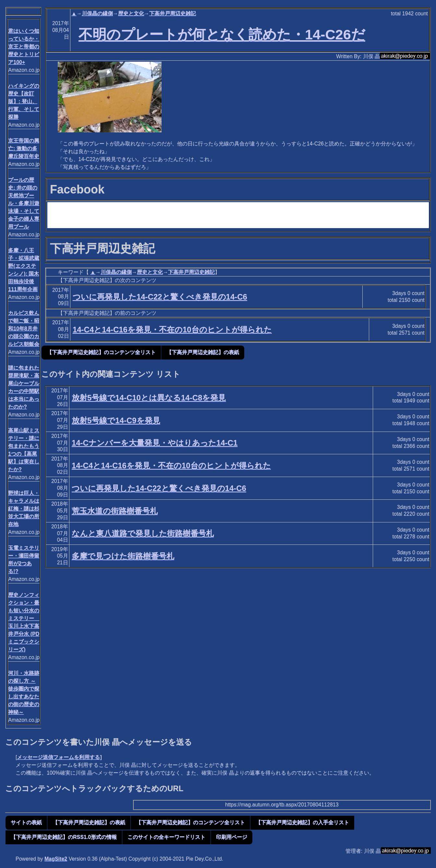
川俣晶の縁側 (97, 13)
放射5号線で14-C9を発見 (116, 420)
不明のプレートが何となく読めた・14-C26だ (222, 34)
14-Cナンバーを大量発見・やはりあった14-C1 (155, 443)
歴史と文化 (131, 13)
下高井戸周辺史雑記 (173, 13)
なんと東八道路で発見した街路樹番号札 (143, 533)
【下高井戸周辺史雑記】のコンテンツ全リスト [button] (101, 352)
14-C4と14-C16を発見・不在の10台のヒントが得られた (172, 330)
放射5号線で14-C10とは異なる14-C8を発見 (149, 398)
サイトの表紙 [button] (26, 822)
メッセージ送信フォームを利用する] (59, 757)
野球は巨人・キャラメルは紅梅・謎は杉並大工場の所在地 (24, 509)
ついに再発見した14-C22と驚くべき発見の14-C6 (160, 297)
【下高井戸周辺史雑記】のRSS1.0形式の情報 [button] (64, 837)
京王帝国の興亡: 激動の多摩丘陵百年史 (24, 148)
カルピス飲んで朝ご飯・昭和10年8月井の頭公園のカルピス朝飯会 (24, 329)
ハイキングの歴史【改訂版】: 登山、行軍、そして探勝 (24, 101)
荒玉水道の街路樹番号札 (115, 511)
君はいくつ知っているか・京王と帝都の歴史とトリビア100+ (24, 47)
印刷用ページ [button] (232, 837)
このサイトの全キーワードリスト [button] (166, 837)
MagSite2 (56, 859)
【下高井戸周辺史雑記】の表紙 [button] (203, 352)
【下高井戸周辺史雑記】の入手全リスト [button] (302, 822)
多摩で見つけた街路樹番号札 (123, 556)
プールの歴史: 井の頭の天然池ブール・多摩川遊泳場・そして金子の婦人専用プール (24, 203)
